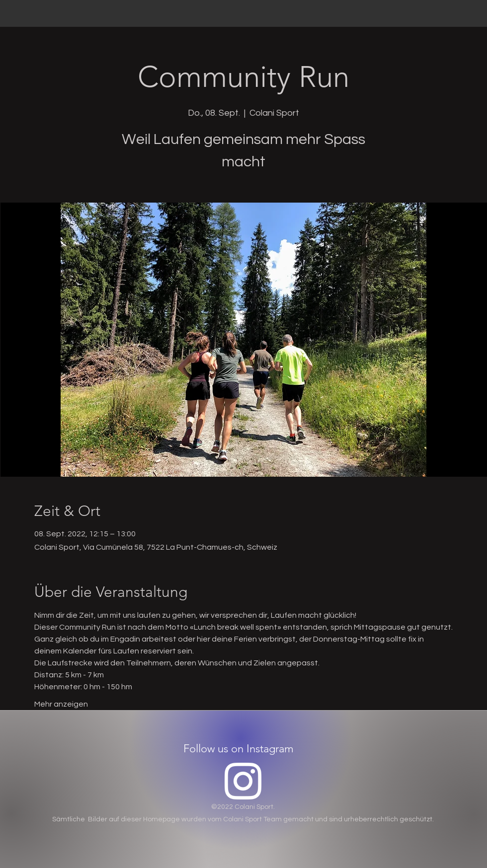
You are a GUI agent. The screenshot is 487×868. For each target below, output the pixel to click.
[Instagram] (243, 781)
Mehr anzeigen (61, 704)
